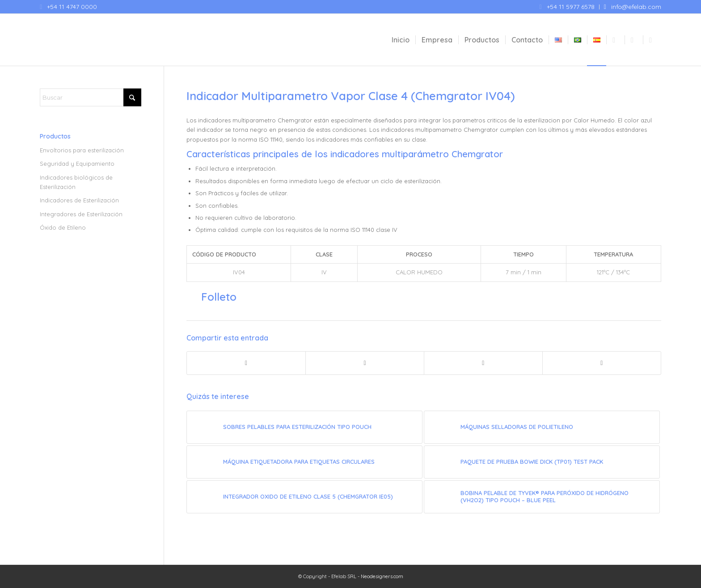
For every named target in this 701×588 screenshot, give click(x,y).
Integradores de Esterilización (81, 214)
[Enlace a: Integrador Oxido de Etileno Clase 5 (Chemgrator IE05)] (304, 497)
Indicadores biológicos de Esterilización (76, 182)
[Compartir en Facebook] (246, 363)
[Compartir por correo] (602, 363)
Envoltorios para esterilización (82, 150)
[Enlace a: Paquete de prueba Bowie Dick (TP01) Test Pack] (542, 462)
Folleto (219, 297)
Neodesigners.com (382, 576)
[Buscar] (91, 97)
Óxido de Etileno (63, 227)
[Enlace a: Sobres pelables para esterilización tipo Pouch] (304, 427)
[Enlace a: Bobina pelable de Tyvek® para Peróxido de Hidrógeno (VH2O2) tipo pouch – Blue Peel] (542, 497)
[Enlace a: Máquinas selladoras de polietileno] (542, 427)
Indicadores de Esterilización (79, 200)
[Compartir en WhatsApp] (483, 363)
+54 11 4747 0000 (72, 7)
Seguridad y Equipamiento (77, 164)
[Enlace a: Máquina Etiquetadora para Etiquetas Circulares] (304, 462)
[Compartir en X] (365, 363)
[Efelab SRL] (107, 40)
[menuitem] (567, 7)
